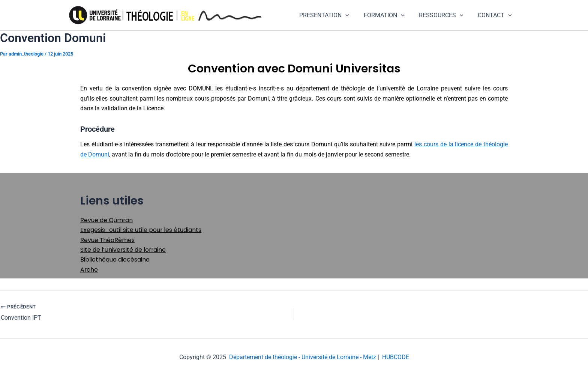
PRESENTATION (333, 15)
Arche (89, 270)
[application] (354, 15)
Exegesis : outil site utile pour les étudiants (141, 230)
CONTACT (496, 15)
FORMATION (390, 15)
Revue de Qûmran (107, 220)
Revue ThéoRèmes (108, 240)
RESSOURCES (445, 15)
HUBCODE (396, 357)
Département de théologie (263, 357)
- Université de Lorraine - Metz (337, 357)
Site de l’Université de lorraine (124, 250)
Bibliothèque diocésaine (115, 259)
